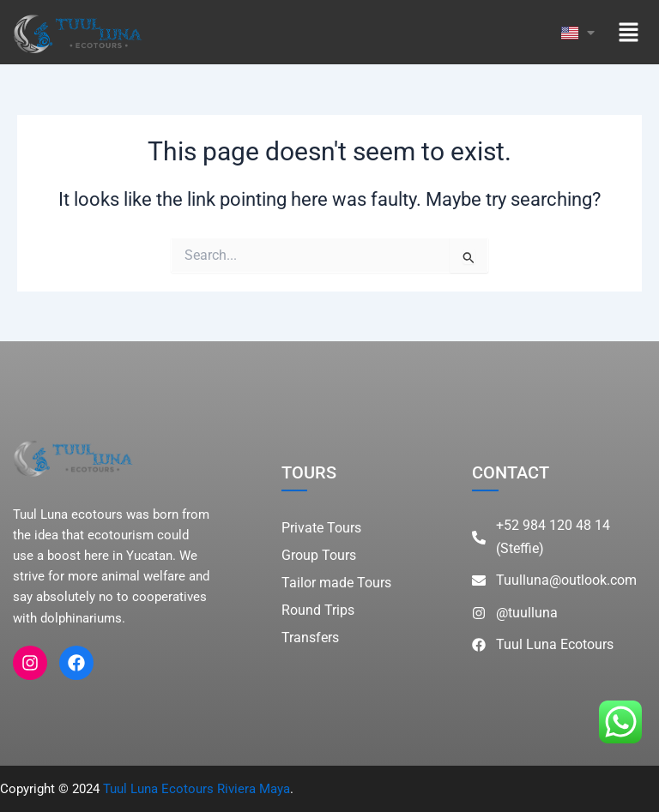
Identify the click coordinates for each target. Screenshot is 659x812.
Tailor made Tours (336, 583)
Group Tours (319, 555)
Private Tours (321, 528)
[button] (629, 33)
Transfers (310, 638)
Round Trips (318, 610)
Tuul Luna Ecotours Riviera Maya (196, 789)
